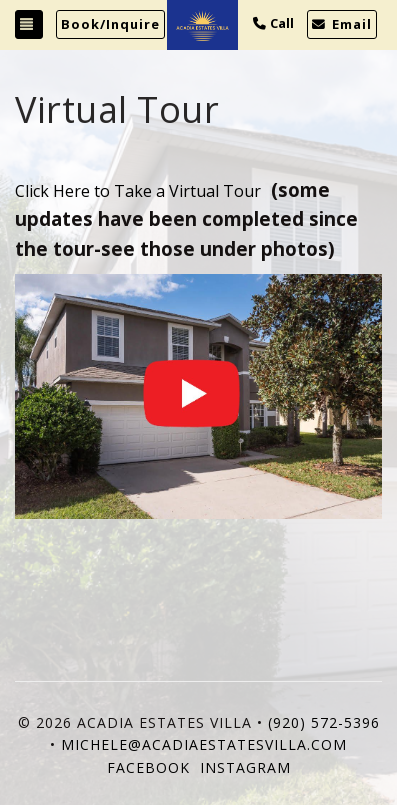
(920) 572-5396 (324, 722)
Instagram (245, 767)
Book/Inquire (110, 24)
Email (342, 24)
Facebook (148, 767)
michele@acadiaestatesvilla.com (204, 744)
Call (273, 23)
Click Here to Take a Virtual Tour (138, 191)
